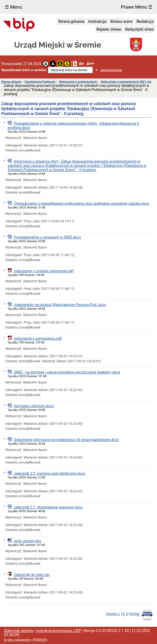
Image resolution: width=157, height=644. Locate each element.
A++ (90, 64)
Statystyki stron (139, 29)
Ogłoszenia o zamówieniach (78, 82)
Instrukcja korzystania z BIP (59, 631)
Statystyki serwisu (19, 631)
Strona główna (71, 21)
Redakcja (145, 21)
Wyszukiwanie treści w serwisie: (24, 70)
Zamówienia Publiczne (40, 82)
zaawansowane (111, 70)
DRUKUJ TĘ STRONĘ (130, 615)
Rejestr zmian (109, 29)
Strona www (122, 21)
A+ (81, 64)
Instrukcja (98, 21)
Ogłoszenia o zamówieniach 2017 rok (126, 82)
